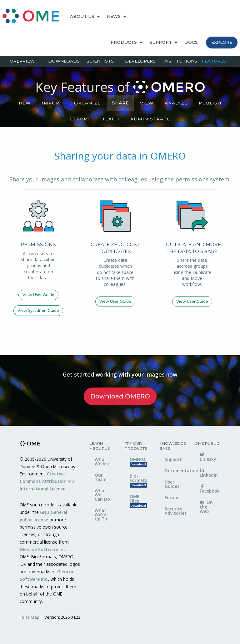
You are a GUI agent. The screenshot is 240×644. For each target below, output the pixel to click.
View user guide (38, 295)
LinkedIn (209, 473)
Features (214, 61)
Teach (110, 119)
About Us (82, 16)
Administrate (150, 119)
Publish (210, 103)
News (114, 16)
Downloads (64, 61)
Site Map (31, 617)
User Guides (172, 484)
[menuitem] (34, 17)
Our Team (100, 477)
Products (124, 42)
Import (52, 103)
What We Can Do (102, 495)
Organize (87, 103)
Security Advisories (175, 511)
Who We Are (102, 461)
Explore (222, 42)
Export (80, 119)
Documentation (175, 471)
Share (120, 103)
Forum (171, 497)
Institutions (180, 61)
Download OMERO (120, 396)
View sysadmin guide (38, 310)
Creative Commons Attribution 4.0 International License (47, 481)
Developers (140, 61)
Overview (22, 61)
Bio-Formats (138, 480)
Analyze (176, 103)
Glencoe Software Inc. (43, 549)
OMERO (138, 461)
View (147, 103)
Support (161, 42)
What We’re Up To (101, 515)
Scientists (100, 61)
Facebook (210, 489)
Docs (191, 42)
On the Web (206, 507)
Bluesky (208, 457)
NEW (25, 103)
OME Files (138, 501)
